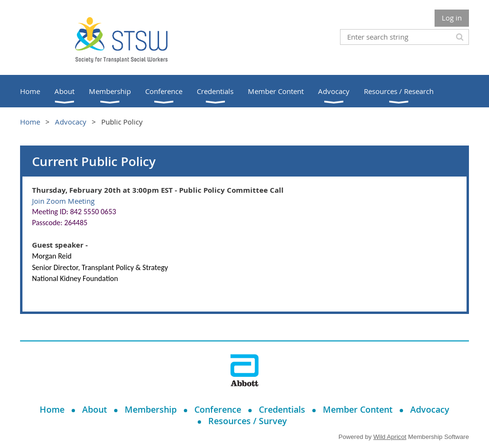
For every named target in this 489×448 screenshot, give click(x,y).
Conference (218, 409)
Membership (151, 409)
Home (30, 122)
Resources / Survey (248, 421)
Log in (452, 18)
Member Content (358, 409)
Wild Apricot (390, 437)
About (95, 409)
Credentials (282, 409)
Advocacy (71, 122)
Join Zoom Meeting (63, 201)
